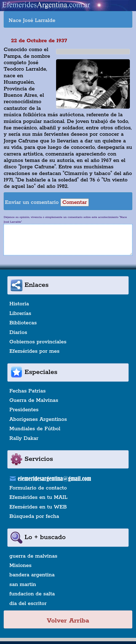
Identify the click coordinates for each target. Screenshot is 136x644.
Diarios (18, 332)
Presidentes (24, 410)
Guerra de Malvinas (34, 400)
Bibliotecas (23, 323)
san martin (23, 585)
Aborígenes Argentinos (38, 419)
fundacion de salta (32, 594)
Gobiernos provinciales (38, 342)
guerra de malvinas (33, 556)
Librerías (20, 313)
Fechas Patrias (28, 391)
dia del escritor (28, 604)
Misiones (20, 566)
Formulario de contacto (38, 488)
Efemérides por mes (34, 351)
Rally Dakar (24, 438)
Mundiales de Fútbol (35, 429)
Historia (19, 304)
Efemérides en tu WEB (38, 507)
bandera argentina (32, 575)
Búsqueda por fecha (34, 516)
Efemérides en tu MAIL (38, 497)
